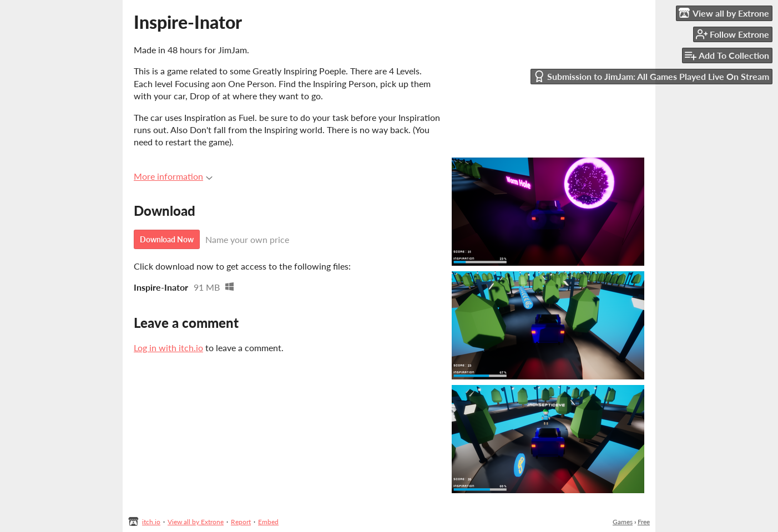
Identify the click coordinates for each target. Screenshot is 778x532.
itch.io (151, 522)
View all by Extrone (196, 522)
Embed (268, 522)
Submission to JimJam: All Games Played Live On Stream (651, 76)
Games (623, 522)
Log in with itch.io (168, 348)
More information (173, 176)
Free (644, 522)
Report (241, 522)
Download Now (167, 239)
